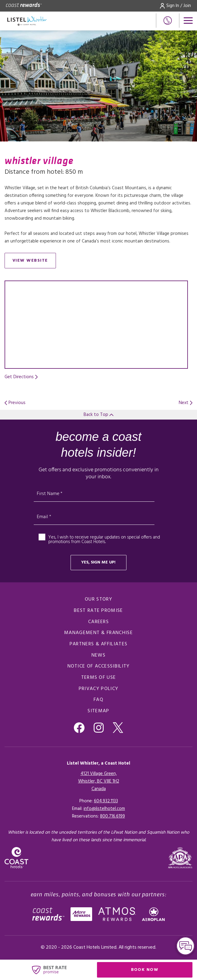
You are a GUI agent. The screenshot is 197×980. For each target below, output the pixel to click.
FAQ (98, 700)
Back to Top (98, 415)
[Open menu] (188, 21)
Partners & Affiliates (98, 644)
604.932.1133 (106, 801)
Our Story (98, 599)
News (98, 655)
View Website (34, 262)
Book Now (162, 971)
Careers (98, 622)
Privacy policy (98, 689)
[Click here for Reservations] (112, 816)
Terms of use (99, 678)
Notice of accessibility (99, 666)
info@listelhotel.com (104, 809)
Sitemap (98, 711)
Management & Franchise (98, 633)
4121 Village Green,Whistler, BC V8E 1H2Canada (99, 781)
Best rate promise (98, 611)
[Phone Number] (168, 21)
